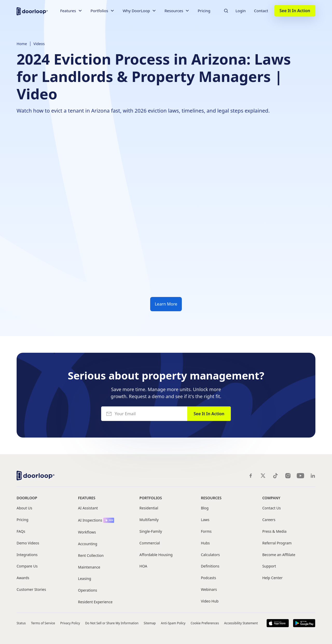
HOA (143, 566)
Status (21, 623)
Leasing (85, 579)
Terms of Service (43, 623)
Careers (269, 520)
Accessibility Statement (241, 623)
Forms (206, 532)
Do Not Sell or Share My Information (112, 623)
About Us (24, 508)
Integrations (27, 555)
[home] (32, 11)
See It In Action (295, 11)
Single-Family (151, 532)
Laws (205, 520)
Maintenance (89, 567)
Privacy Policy (70, 623)
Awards (23, 578)
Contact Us (271, 508)
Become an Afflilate (279, 555)
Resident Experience (95, 602)
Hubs (205, 543)
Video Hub (210, 601)
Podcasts (208, 578)
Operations (88, 590)
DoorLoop (27, 498)
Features (87, 498)
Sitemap (150, 623)
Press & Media (274, 532)
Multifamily (149, 520)
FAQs (21, 532)
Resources (211, 498)
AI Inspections (90, 520)
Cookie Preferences (205, 623)
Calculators (210, 555)
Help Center (272, 578)
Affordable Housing (156, 555)
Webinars (209, 590)
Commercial (150, 543)
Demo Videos (28, 543)
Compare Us (27, 566)
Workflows (87, 532)
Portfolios (151, 498)
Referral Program (277, 543)
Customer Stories (31, 590)
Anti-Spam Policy (173, 623)
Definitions (210, 566)
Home (22, 44)
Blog (205, 508)
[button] (71, 11)
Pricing (204, 11)
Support (269, 566)
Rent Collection (91, 556)
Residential (149, 508)
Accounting (88, 544)
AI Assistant (88, 508)
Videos (39, 44)
